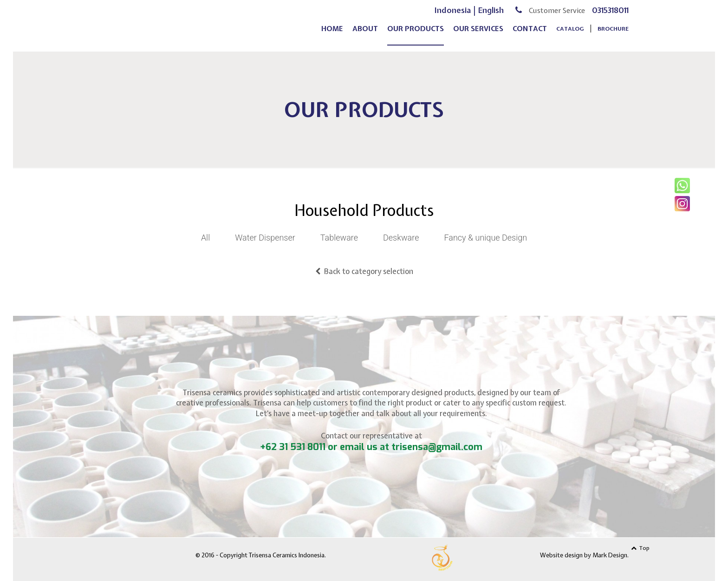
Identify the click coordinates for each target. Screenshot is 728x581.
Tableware (339, 238)
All (205, 238)
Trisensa (184, 24)
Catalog (570, 35)
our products (416, 35)
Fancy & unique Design (485, 238)
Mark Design (610, 555)
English (491, 16)
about (365, 35)
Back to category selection (364, 271)
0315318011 (610, 16)
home (332, 35)
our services (478, 35)
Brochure (613, 35)
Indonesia (453, 16)
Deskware (401, 238)
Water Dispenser (265, 238)
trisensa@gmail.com (437, 447)
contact (530, 35)
